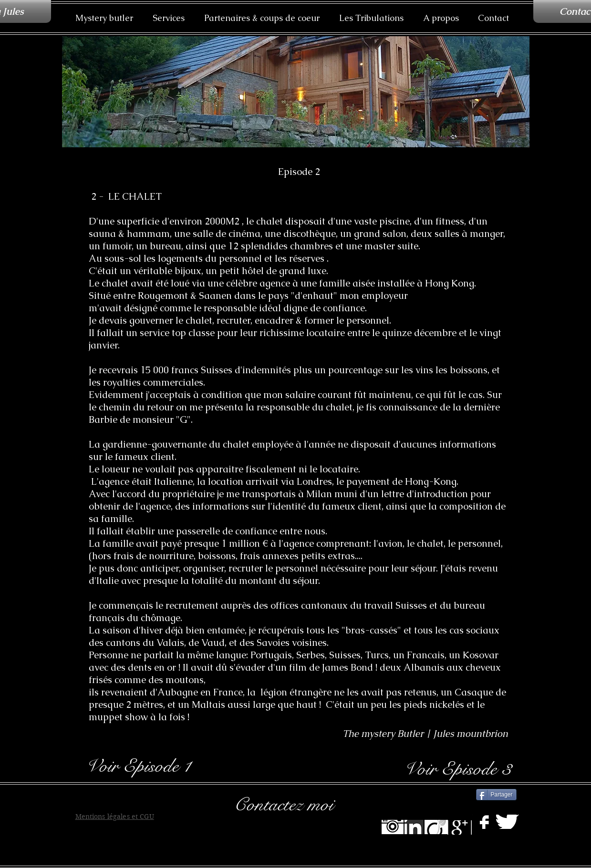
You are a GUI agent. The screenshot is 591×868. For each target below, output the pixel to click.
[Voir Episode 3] (457, 769)
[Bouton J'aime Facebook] (450, 794)
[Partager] (496, 795)
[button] (169, 18)
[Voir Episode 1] (138, 766)
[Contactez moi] (297, 804)
